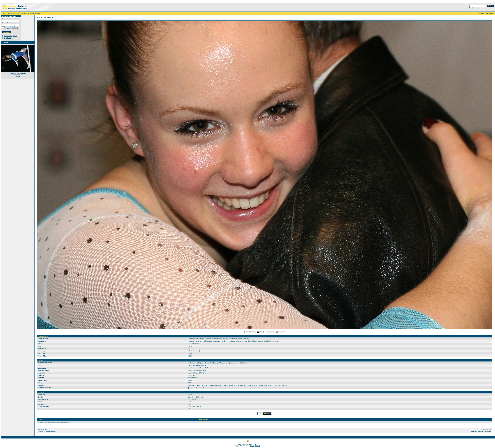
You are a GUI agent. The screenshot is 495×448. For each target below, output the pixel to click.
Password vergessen (10, 36)
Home (4, 13)
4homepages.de (255, 446)
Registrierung (8, 38)
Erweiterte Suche (474, 8)
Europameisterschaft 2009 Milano (18, 13)
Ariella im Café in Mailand (48, 431)
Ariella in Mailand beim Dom (481, 431)
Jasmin (190, 356)
